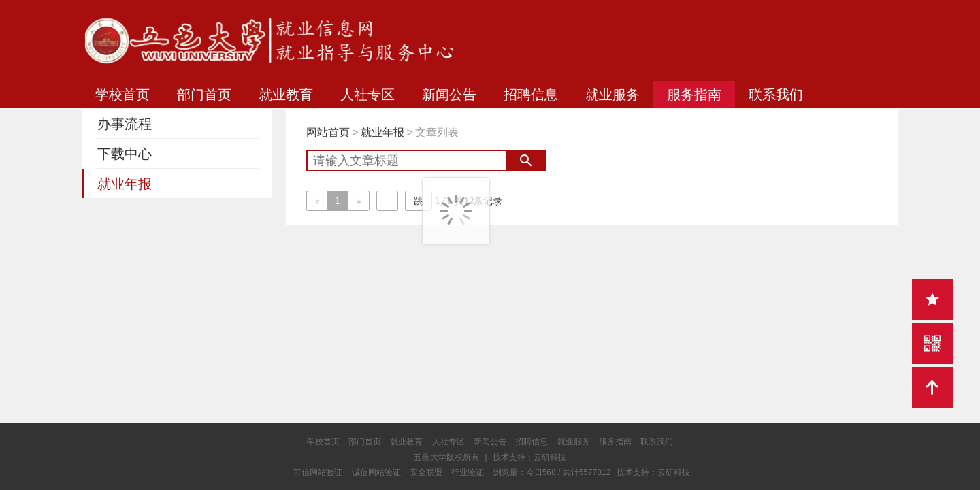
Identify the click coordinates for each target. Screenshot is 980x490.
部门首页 (204, 95)
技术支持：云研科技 (653, 472)
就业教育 (286, 95)
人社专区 (367, 95)
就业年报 (382, 132)
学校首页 (122, 95)
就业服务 (612, 95)
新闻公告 (449, 95)
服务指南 (694, 95)
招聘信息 (531, 95)
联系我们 (776, 95)
